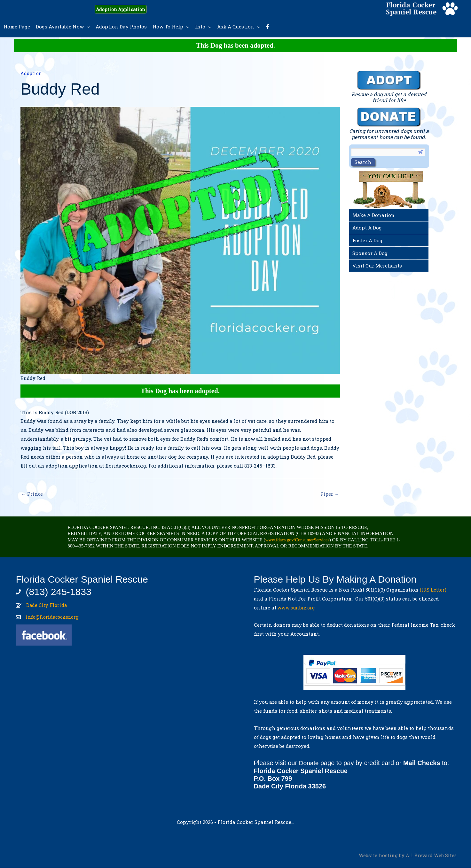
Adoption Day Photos (121, 27)
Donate (309, 763)
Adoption (32, 73)
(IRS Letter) (433, 590)
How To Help (168, 27)
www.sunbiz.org (298, 608)
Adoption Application (127, 9)
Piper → (330, 494)
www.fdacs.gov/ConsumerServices (299, 540)
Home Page (17, 27)
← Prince (32, 494)
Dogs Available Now (60, 27)
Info (200, 27)
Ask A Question (236, 27)
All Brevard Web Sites (431, 855)
